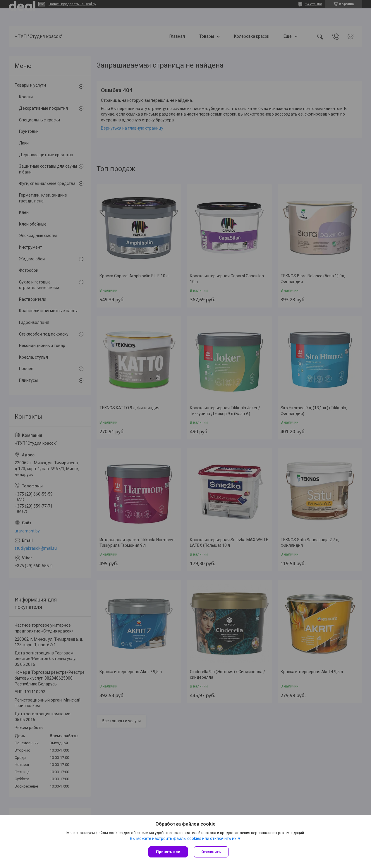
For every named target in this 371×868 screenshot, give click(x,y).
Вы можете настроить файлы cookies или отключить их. (184, 838)
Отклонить (211, 852)
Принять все (168, 852)
